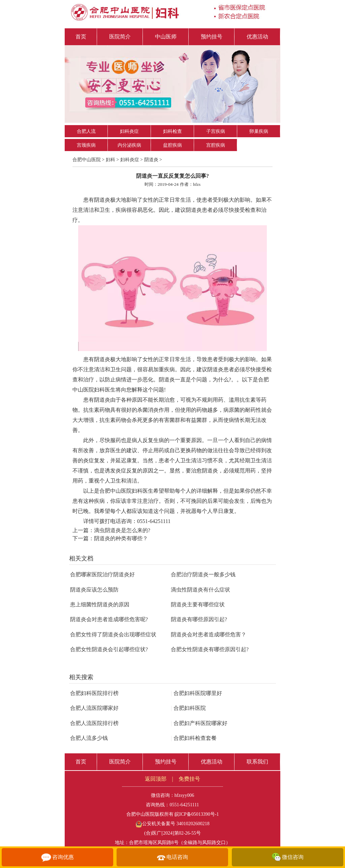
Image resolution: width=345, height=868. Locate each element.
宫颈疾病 (86, 145)
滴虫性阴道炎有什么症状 (200, 590)
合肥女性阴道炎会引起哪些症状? (109, 649)
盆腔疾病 (172, 145)
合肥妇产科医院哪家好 (199, 723)
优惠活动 (257, 37)
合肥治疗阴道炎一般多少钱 (203, 574)
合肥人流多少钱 (89, 738)
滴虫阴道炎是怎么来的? (122, 530)
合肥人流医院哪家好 (94, 708)
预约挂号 (212, 37)
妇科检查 (172, 131)
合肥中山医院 (87, 160)
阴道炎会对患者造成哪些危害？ (209, 634)
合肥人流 (86, 131)
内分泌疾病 (129, 145)
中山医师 (166, 37)
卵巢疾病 (259, 131)
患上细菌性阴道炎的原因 (100, 604)
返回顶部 (156, 779)
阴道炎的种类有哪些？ (121, 538)
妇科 (111, 160)
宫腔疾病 (216, 145)
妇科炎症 (129, 131)
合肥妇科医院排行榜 (94, 693)
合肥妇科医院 (188, 708)
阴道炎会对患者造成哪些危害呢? (109, 619)
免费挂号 (189, 779)
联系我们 (257, 762)
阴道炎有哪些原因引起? (199, 619)
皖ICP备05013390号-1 (197, 814)
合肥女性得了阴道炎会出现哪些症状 (113, 634)
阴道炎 (151, 160)
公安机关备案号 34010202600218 (172, 824)
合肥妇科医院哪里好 (196, 693)
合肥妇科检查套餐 (194, 738)
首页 (81, 37)
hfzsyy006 (184, 795)
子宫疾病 (216, 131)
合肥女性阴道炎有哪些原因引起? (210, 649)
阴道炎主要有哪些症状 (198, 604)
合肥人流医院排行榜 (94, 723)
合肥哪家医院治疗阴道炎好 (102, 574)
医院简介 (120, 37)
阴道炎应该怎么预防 (94, 590)
